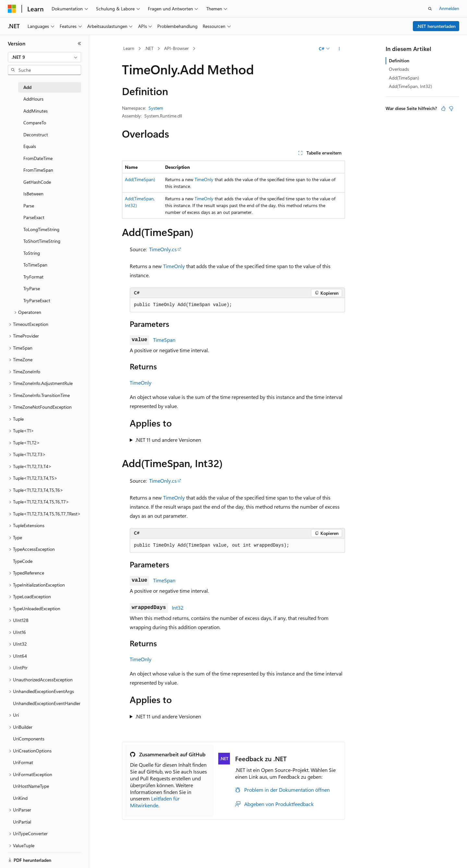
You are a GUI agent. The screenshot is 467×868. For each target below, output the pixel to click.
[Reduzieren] (79, 43)
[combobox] (44, 57)
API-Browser (176, 48)
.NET (149, 48)
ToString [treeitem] (32, 253)
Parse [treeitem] (29, 206)
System (156, 108)
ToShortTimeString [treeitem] (42, 241)
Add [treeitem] (27, 87)
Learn (129, 48)
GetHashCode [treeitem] (37, 182)
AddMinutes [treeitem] (36, 111)
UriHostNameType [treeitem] (31, 786)
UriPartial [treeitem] (22, 822)
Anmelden (449, 8)
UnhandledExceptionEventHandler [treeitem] (47, 703)
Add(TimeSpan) (140, 179)
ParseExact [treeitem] (34, 217)
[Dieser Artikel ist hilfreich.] (443, 108)
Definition (399, 61)
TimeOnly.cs (163, 249)
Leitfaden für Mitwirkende (155, 802)
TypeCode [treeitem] (23, 561)
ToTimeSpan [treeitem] (35, 265)
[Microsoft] (12, 9)
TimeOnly (204, 179)
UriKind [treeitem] (20, 798)
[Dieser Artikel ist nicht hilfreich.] (451, 108)
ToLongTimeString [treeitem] (41, 229)
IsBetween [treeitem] (33, 194)
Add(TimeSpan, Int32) (410, 86)
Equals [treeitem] (30, 146)
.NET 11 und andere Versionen (168, 440)
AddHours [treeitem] (33, 99)
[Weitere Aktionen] (339, 49)
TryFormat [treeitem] (33, 277)
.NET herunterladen (436, 26)
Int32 (178, 608)
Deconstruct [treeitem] (36, 135)
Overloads (399, 69)
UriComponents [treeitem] (29, 739)
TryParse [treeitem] (32, 288)
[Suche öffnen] (430, 9)
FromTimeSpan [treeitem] (38, 170)
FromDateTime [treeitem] (38, 158)
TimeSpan (164, 340)
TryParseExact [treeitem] (37, 300)
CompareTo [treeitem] (35, 123)
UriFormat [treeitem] (23, 762)
